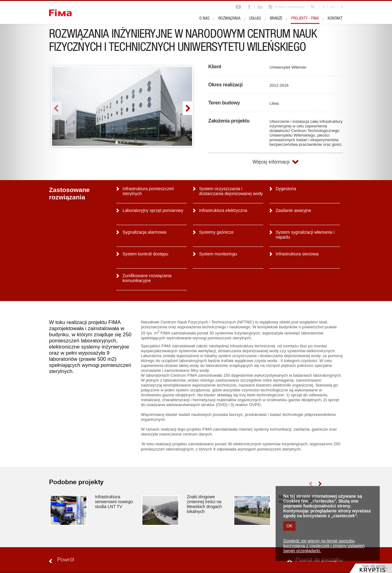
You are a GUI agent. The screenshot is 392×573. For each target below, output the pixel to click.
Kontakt (335, 19)
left (57, 108)
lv (342, 7)
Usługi (255, 19)
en (333, 7)
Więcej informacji (271, 162)
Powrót (66, 560)
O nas (204, 19)
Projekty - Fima (305, 19)
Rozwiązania (229, 19)
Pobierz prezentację (290, 7)
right (187, 108)
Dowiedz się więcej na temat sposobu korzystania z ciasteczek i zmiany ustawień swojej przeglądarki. (324, 546)
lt (324, 7)
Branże (276, 19)
